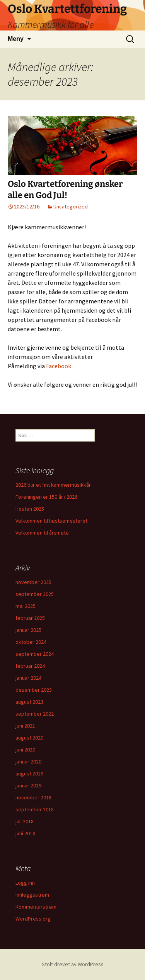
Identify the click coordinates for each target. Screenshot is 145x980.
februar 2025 (30, 618)
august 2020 (29, 738)
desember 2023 (34, 690)
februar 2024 (30, 666)
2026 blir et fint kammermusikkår (53, 485)
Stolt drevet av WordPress (73, 964)
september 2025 (35, 594)
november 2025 (33, 582)
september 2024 (35, 654)
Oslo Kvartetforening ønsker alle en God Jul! (65, 190)
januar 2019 (28, 785)
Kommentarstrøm (36, 907)
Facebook (59, 366)
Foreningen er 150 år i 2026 (46, 497)
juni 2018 (25, 833)
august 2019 (29, 774)
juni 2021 (25, 726)
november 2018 (33, 797)
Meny (16, 39)
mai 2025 (26, 606)
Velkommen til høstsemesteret (51, 521)
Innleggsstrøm (32, 895)
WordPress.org (33, 919)
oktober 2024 (31, 642)
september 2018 (35, 809)
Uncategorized (71, 206)
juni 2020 (25, 750)
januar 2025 (28, 630)
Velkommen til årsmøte (42, 533)
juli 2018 (25, 821)
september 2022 (35, 714)
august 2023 (29, 702)
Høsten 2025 (30, 509)
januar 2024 (28, 678)
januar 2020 (28, 762)
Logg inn (25, 883)
